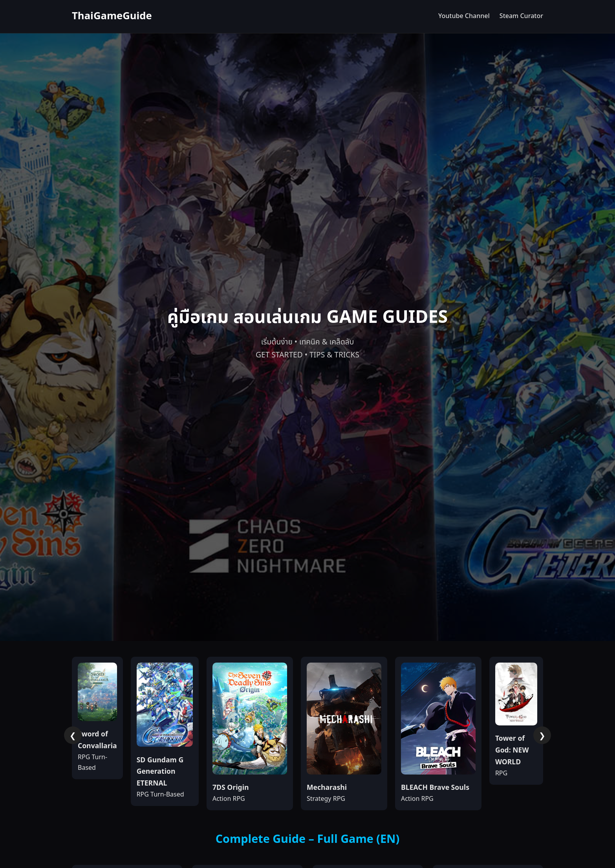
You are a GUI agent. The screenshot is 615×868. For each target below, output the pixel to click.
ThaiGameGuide (112, 16)
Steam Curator (521, 16)
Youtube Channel (464, 16)
